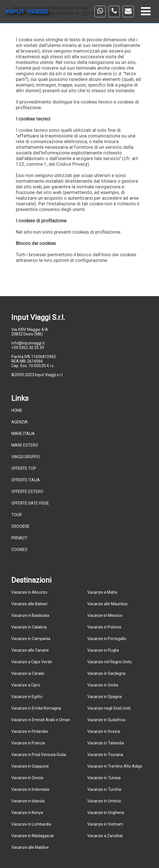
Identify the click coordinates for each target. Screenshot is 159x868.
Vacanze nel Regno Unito (110, 662)
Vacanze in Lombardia (31, 824)
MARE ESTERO (25, 445)
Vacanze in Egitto (27, 697)
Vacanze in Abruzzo (29, 592)
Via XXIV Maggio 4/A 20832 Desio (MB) (30, 332)
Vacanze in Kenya (27, 813)
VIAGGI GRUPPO (26, 457)
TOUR (17, 515)
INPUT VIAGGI (27, 12)
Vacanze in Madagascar (33, 836)
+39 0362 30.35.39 (28, 348)
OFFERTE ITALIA (26, 480)
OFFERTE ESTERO (27, 492)
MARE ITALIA (23, 434)
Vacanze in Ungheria (106, 813)
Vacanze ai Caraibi (28, 673)
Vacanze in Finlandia (30, 731)
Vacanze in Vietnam (105, 824)
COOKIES (19, 550)
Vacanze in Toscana (105, 755)
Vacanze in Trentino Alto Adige (115, 766)
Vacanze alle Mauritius (107, 604)
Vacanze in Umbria (104, 801)
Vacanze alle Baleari (29, 604)
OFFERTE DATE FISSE (30, 503)
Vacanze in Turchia (104, 789)
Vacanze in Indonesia (30, 789)
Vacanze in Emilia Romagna (36, 708)
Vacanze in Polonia (104, 627)
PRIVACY (19, 538)
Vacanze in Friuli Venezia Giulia (39, 755)
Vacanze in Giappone (30, 766)
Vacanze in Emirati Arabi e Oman (41, 720)
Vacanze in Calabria (29, 627)
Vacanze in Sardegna (106, 673)
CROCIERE (20, 526)
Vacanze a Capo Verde (32, 662)
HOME (17, 410)
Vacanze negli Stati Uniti (109, 708)
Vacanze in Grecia (27, 778)
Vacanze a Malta (102, 592)
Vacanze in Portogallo (107, 639)
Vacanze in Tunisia (104, 778)
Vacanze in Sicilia (103, 685)
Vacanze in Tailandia (106, 743)
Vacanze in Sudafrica (106, 720)
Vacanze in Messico (105, 615)
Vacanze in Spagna (104, 697)
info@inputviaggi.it (28, 343)
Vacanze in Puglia (103, 650)
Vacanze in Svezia (104, 731)
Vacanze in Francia (28, 743)
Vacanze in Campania (31, 639)
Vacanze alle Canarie (30, 650)
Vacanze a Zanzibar (105, 836)
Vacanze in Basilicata (30, 615)
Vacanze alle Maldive (30, 847)
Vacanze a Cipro (26, 685)
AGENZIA (19, 422)
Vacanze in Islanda (28, 801)
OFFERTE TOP (24, 468)
